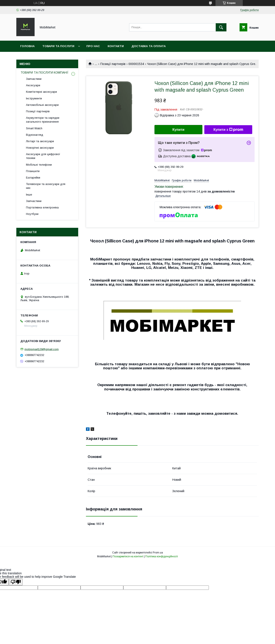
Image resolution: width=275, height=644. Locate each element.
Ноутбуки (32, 214)
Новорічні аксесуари (40, 148)
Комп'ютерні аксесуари (41, 92)
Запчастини (34, 79)
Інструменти (34, 98)
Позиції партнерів (113, 64)
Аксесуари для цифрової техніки (43, 156)
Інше (29, 195)
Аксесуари (33, 85)
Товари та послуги (58, 46)
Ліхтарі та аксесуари (40, 141)
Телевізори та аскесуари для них (46, 186)
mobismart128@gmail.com (42, 349)
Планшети (33, 171)
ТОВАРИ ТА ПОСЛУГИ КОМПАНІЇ (45, 72)
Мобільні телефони (39, 165)
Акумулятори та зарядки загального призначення (43, 120)
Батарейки (33, 178)
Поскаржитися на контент (128, 556)
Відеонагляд (35, 135)
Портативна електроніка (42, 207)
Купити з (228, 130)
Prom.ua (158, 553)
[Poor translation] (16, 582)
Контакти (116, 46)
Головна (27, 46)
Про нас (93, 46)
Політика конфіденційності (162, 556)
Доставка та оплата (149, 46)
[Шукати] (221, 27)
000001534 (136, 64)
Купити (179, 130)
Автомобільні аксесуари (42, 105)
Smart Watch (34, 128)
